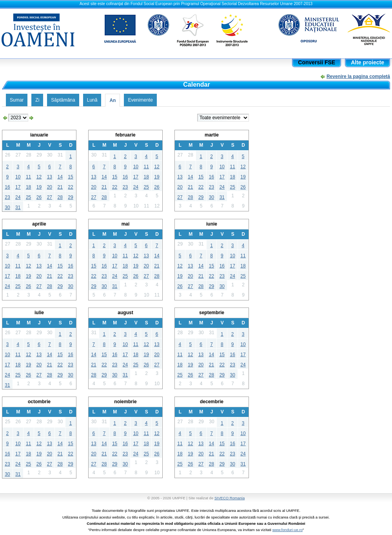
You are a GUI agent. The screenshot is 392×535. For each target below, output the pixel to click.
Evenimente (140, 100)
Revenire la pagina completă (358, 76)
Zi (37, 100)
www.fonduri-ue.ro (288, 530)
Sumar (17, 100)
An (113, 100)
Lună (92, 100)
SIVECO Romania (230, 498)
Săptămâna (63, 100)
